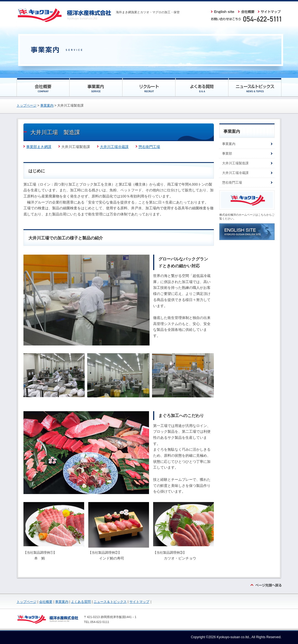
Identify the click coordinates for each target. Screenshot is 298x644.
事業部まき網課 (39, 147)
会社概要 (46, 602)
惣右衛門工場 (148, 147)
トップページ (26, 105)
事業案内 (47, 105)
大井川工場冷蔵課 (114, 147)
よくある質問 (81, 602)
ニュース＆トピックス (110, 602)
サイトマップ (139, 602)
